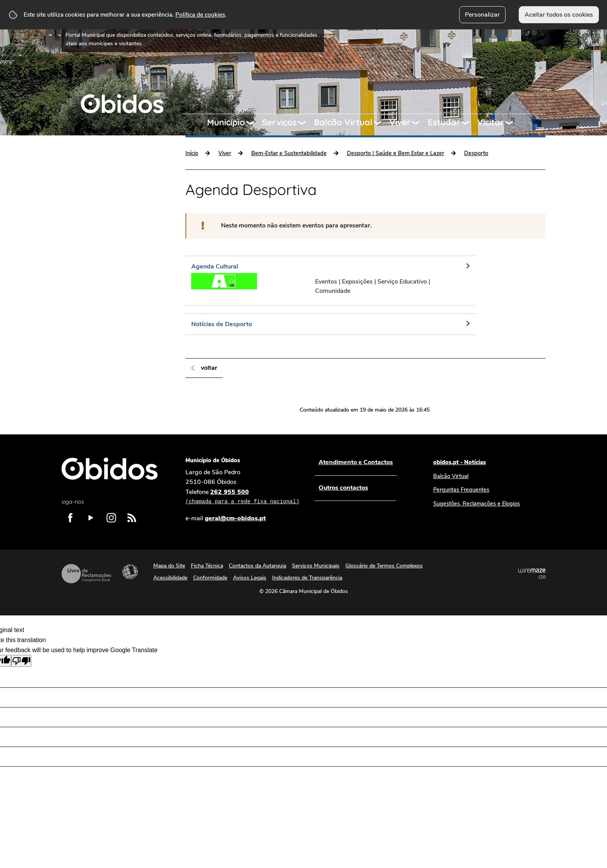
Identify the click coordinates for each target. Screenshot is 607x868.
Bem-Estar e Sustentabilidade (109, 224)
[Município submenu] (254, 123)
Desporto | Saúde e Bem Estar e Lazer (395, 153)
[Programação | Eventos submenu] (165, 258)
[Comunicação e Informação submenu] (165, 241)
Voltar (209, 368)
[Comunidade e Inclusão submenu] (165, 207)
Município (226, 122)
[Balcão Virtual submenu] (381, 123)
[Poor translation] (21, 661)
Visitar (491, 122)
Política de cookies (200, 15)
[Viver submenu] (419, 123)
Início (192, 153)
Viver (400, 122)
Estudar (444, 122)
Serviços (279, 122)
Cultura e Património (94, 190)
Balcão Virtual (343, 122)
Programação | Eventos (98, 258)
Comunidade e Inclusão (98, 207)
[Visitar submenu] (513, 123)
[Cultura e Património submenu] (165, 190)
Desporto (476, 153)
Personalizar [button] (482, 15)
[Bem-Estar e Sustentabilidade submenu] (165, 224)
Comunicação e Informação (104, 241)
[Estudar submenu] (469, 123)
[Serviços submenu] (305, 123)
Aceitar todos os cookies (559, 15)
